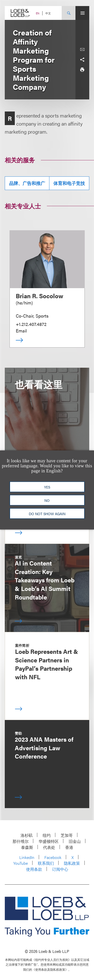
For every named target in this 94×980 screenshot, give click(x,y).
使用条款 (34, 869)
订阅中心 (60, 869)
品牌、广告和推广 (27, 183)
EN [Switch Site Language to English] (38, 13)
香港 (69, 847)
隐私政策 (72, 863)
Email (21, 331)
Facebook (53, 857)
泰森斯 (27, 847)
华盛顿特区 (49, 841)
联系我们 (46, 863)
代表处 (49, 847)
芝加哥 (67, 835)
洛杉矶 (27, 835)
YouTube (21, 863)
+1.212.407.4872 (31, 324)
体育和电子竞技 (69, 183)
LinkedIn (27, 857)
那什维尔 (21, 841)
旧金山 (75, 841)
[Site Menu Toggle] (82, 13)
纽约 (47, 835)
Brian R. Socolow (39, 296)
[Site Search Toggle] (69, 13)
